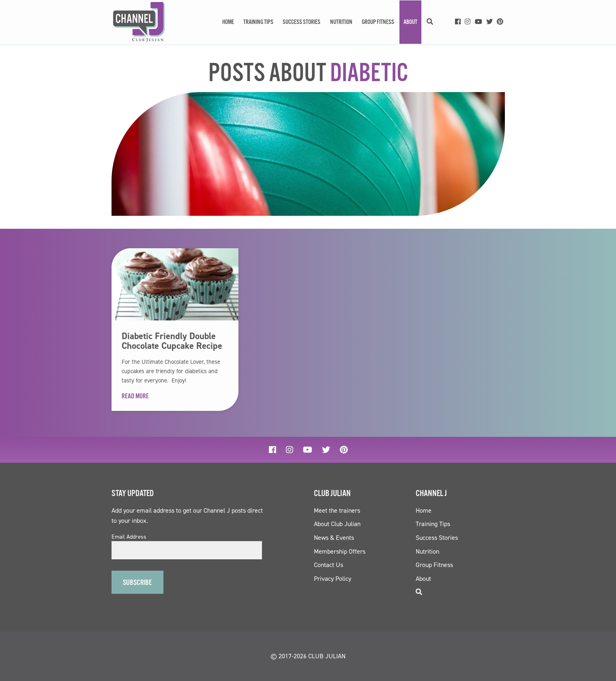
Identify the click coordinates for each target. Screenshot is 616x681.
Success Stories (302, 22)
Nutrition (341, 22)
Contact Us (328, 565)
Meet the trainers (337, 510)
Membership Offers (340, 551)
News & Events (334, 538)
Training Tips (258, 22)
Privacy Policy (333, 579)
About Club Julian (337, 524)
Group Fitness (378, 22)
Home (228, 22)
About (410, 22)
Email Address (129, 537)
